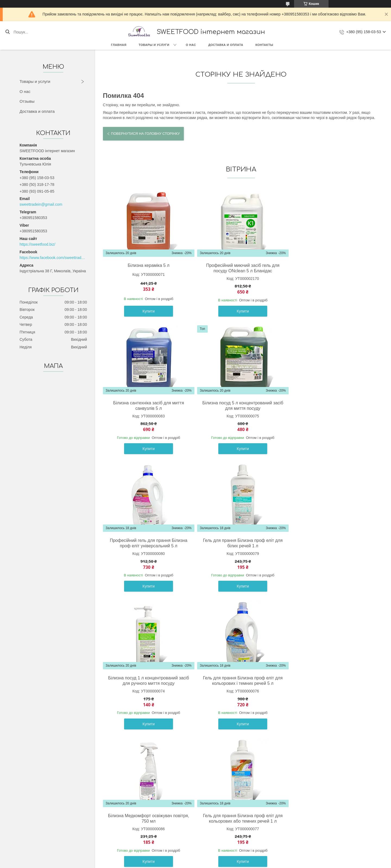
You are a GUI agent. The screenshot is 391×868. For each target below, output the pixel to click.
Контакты (264, 45)
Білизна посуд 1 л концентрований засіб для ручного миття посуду (147, 543)
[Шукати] (7, 32)
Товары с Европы (50, 811)
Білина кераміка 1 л (239, 678)
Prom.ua (221, 858)
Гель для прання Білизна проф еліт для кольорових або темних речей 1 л (148, 681)
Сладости (43, 817)
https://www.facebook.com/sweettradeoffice (53, 258)
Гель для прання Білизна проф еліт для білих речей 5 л (332, 681)
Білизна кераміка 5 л (147, 265)
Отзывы (27, 101)
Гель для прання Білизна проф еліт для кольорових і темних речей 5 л (240, 543)
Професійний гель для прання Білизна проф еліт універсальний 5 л (240, 406)
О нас (191, 45)
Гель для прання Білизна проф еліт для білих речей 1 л (332, 406)
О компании (156, 811)
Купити (148, 311)
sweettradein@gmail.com (41, 204)
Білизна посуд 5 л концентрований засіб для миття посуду (147, 406)
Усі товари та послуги (239, 747)
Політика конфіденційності (241, 863)
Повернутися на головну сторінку (145, 134)
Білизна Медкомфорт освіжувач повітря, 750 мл (332, 543)
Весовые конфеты (51, 835)
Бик (38, 829)
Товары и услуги (154, 45)
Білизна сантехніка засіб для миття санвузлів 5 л (332, 268)
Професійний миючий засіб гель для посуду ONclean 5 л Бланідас (240, 268)
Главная (119, 45)
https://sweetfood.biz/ (37, 244)
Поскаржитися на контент (199, 863)
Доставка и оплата (226, 45)
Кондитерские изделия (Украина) (64, 823)
